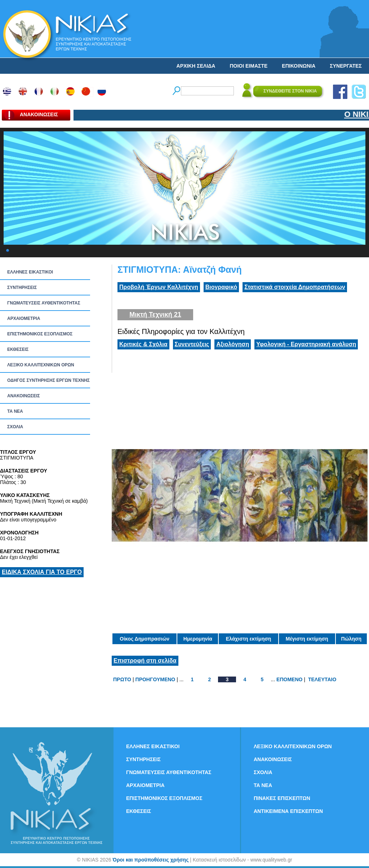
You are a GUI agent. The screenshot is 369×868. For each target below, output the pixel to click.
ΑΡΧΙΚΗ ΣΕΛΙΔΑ (196, 66)
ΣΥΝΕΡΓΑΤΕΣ (346, 66)
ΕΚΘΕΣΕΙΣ (18, 349)
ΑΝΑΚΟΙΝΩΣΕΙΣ (24, 396)
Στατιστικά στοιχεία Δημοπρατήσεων (295, 287)
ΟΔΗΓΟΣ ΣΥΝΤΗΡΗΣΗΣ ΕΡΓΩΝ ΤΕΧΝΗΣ (48, 380)
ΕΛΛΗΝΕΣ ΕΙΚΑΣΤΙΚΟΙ (30, 272)
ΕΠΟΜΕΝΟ (289, 679)
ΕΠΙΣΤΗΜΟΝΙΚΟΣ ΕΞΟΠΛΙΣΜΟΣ (40, 334)
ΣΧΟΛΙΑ (15, 427)
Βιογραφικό (221, 287)
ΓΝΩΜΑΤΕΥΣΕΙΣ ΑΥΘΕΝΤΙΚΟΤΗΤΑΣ (44, 303)
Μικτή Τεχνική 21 (155, 315)
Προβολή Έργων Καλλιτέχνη (159, 287)
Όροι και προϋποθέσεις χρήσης (150, 860)
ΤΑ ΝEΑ (15, 411)
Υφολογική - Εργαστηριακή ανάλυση (306, 344)
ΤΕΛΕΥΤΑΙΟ (322, 679)
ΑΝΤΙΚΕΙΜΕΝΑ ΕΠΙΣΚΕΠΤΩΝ (288, 811)
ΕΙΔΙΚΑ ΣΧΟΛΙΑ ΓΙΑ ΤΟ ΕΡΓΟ (42, 572)
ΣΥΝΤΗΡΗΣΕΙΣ (22, 288)
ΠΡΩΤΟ (122, 679)
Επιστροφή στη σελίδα (145, 661)
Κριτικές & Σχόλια (143, 344)
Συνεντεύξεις (192, 344)
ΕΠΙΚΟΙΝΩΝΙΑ (299, 66)
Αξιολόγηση (233, 344)
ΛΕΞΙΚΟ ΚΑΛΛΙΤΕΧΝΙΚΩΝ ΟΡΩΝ (41, 365)
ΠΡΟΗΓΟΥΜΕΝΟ (155, 679)
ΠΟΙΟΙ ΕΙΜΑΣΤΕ (248, 66)
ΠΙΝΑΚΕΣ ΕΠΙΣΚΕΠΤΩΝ (282, 798)
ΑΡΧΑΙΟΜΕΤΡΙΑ (24, 318)
